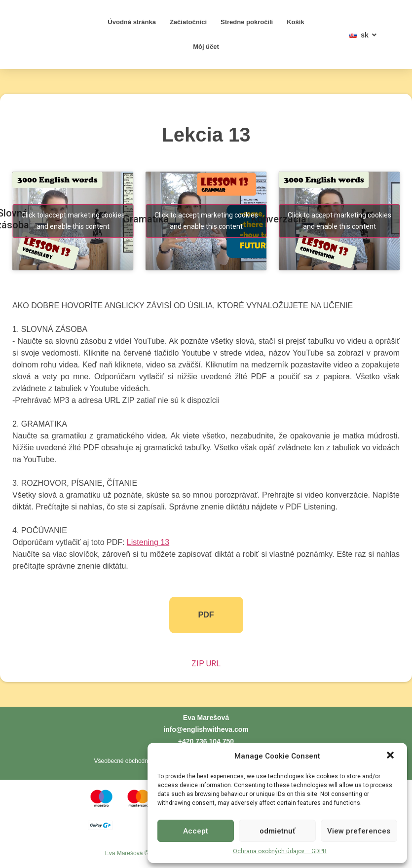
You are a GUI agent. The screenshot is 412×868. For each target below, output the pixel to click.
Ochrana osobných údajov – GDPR (280, 851)
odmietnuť (277, 831)
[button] (391, 751)
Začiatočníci (188, 22)
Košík (295, 22)
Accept (196, 831)
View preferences (359, 831)
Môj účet (206, 47)
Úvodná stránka (132, 22)
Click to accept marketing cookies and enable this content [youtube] (73, 221)
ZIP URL (206, 664)
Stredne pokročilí (247, 22)
